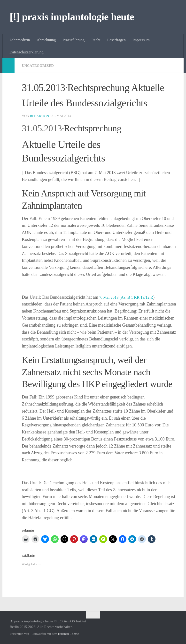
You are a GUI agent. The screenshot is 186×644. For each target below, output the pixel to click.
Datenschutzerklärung (26, 52)
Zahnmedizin (20, 40)
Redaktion (40, 116)
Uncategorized (39, 65)
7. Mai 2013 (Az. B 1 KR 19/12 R (129, 297)
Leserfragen (116, 40)
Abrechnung (46, 40)
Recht (96, 40)
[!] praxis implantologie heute (72, 17)
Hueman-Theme (69, 634)
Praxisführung (74, 40)
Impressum (141, 40)
